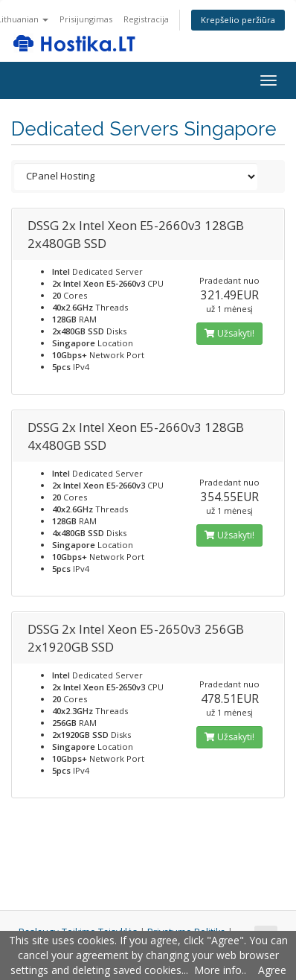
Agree (272, 970)
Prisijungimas (86, 19)
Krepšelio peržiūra (238, 20)
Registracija (146, 19)
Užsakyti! (229, 333)
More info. (219, 970)
